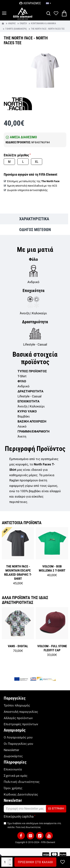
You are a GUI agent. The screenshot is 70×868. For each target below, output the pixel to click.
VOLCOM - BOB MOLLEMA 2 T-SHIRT (52, 568)
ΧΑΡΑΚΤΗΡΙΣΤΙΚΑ (34, 219)
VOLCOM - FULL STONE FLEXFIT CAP (52, 648)
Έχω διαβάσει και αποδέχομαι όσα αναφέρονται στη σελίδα (32, 826)
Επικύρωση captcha (19, 816)
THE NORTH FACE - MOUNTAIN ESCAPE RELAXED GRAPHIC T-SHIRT (18, 572)
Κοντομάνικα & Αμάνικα (43, 24)
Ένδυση (23, 24)
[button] (21, 836)
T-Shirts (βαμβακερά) (16, 29)
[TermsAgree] (5, 823)
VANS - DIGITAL (18, 646)
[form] (35, 809)
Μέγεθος (23, 155)
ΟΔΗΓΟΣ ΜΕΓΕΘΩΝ (35, 230)
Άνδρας (12, 24)
